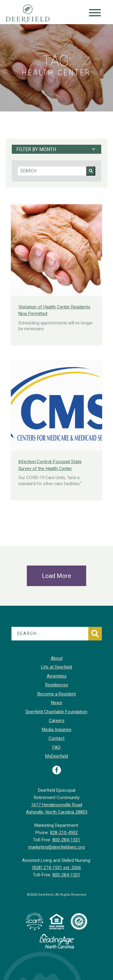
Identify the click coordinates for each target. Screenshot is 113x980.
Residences (57, 685)
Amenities (57, 676)
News (56, 703)
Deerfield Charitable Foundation (56, 712)
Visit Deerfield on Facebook (57, 770)
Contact (56, 738)
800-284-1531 (66, 840)
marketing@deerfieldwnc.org (56, 847)
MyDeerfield (57, 756)
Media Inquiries (57, 730)
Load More (56, 576)
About (57, 658)
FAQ (56, 747)
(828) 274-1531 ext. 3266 (56, 868)
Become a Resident (57, 694)
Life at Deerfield (56, 667)
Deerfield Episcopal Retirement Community (34, 14)
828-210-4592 (64, 833)
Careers (57, 720)
